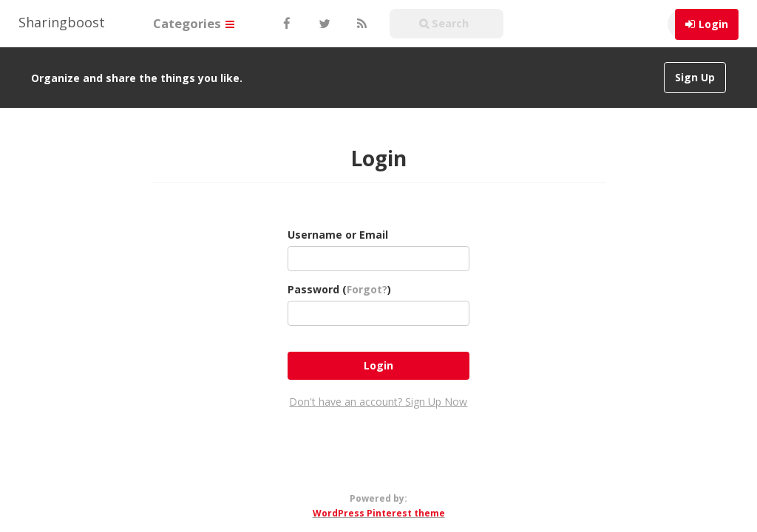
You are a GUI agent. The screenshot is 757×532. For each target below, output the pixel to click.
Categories (194, 23)
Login (713, 24)
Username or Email (338, 235)
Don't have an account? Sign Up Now (378, 402)
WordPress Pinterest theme (379, 513)
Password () (339, 289)
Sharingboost (62, 22)
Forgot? (367, 289)
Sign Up (695, 77)
